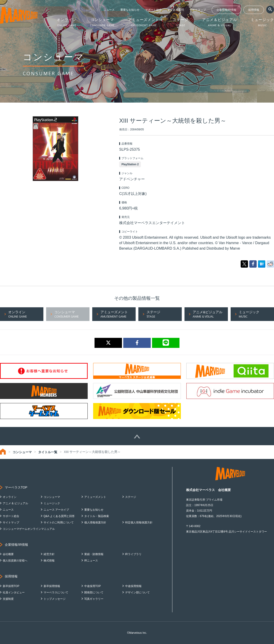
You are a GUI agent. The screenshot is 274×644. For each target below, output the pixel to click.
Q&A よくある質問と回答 (59, 516)
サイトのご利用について (59, 522)
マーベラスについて (56, 592)
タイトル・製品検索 (97, 516)
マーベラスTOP (16, 487)
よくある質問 (176, 10)
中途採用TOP (92, 586)
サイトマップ (198, 10)
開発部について (94, 592)
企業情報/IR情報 (226, 10)
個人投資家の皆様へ (15, 561)
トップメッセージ (55, 599)
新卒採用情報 (52, 586)
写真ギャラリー (94, 599)
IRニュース (91, 561)
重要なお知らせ (130, 10)
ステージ (131, 497)
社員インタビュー (14, 592)
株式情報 (49, 561)
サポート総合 (153, 10)
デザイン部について (137, 592)
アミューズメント (95, 497)
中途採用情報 (133, 586)
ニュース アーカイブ (56, 510)
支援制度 (8, 599)
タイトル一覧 (48, 452)
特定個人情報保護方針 (139, 522)
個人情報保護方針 (95, 522)
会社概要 (8, 554)
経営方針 (49, 554)
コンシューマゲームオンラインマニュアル (29, 529)
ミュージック (52, 503)
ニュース (109, 10)
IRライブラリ (133, 554)
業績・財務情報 (94, 554)
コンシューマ (22, 452)
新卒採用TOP (11, 586)
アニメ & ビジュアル (15, 503)
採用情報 (254, 10)
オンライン (10, 497)
